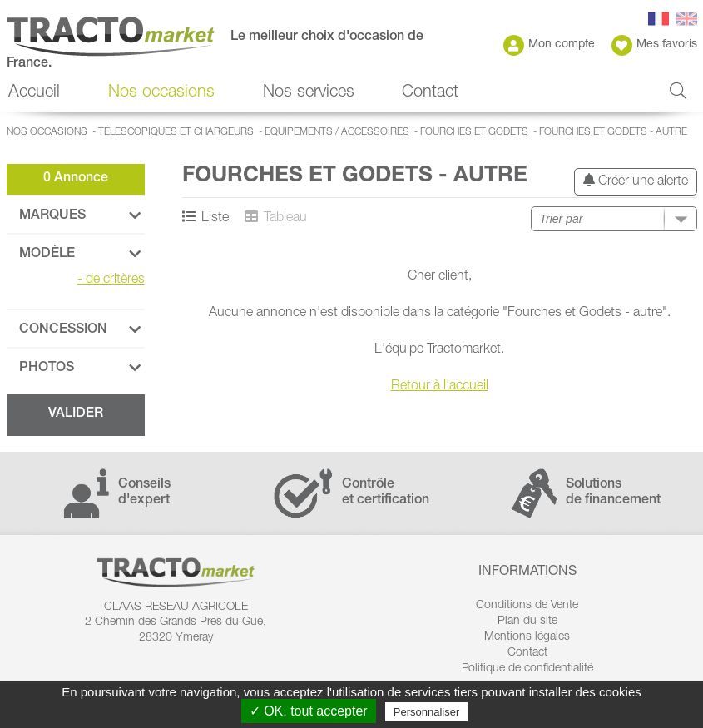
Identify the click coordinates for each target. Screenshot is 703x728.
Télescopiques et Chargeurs (176, 132)
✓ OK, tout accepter (309, 711)
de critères (111, 280)
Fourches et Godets (474, 132)
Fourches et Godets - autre (613, 132)
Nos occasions (161, 93)
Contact (430, 93)
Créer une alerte (636, 181)
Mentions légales (527, 637)
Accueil (34, 93)
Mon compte (549, 45)
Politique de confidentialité (527, 669)
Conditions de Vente (527, 606)
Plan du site (527, 622)
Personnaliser (427, 712)
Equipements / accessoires (337, 132)
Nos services (309, 93)
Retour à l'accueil (440, 387)
